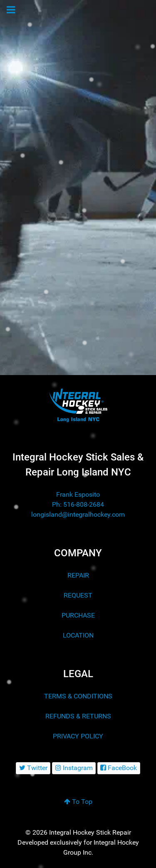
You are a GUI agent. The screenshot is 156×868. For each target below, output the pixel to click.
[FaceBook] (119, 768)
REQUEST (78, 595)
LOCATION (78, 635)
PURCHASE (78, 615)
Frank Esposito (78, 494)
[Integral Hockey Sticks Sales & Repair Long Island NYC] (78, 405)
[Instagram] (74, 768)
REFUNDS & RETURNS (78, 716)
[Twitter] (33, 768)
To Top (78, 802)
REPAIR (78, 575)
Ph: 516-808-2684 (78, 504)
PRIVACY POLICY (78, 736)
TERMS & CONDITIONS (78, 696)
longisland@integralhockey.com (78, 514)
